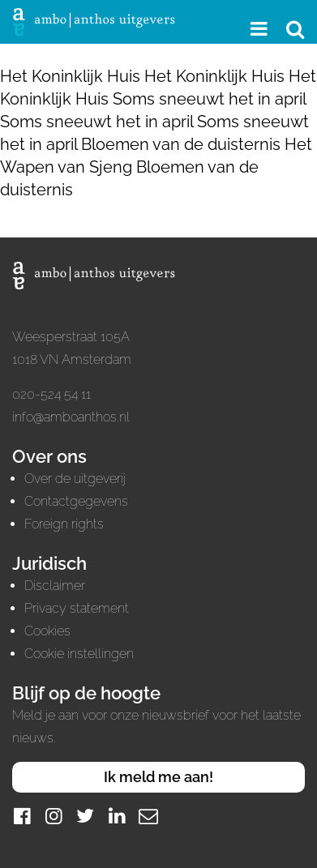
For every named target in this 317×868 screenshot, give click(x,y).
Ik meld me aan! (158, 777)
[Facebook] (22, 816)
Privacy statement (77, 608)
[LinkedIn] (117, 816)
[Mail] (148, 816)
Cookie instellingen (79, 654)
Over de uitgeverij (75, 479)
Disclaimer (55, 586)
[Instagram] (54, 816)
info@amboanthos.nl (71, 417)
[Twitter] (85, 816)
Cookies (47, 631)
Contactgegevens (76, 501)
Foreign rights (64, 524)
